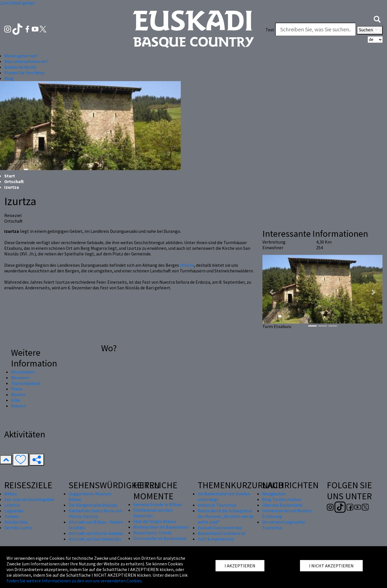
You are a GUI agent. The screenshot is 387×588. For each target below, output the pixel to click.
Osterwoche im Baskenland (160, 538)
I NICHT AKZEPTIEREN (331, 566)
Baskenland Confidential (222, 533)
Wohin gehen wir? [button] (21, 56)
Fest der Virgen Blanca (155, 521)
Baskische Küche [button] (20, 67)
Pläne (17, 389)
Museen (18, 406)
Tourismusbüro (26, 383)
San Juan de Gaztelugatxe (29, 499)
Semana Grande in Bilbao (157, 504)
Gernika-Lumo (18, 528)
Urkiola (187, 265)
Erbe (16, 400)
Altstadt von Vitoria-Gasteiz (96, 533)
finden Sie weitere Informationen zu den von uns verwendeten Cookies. (75, 581)
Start (10, 176)
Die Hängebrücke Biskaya (93, 505)
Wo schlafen (23, 372)
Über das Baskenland (282, 505)
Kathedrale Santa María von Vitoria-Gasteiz (95, 513)
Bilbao (11, 494)
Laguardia (14, 511)
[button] (377, 18)
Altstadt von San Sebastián (95, 539)
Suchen (370, 30)
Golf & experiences (216, 539)
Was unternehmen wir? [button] (26, 61)
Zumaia (11, 516)
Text (270, 30)
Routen (18, 394)
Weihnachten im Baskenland (161, 527)
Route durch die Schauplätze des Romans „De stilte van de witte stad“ (226, 516)
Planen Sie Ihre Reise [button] (24, 73)
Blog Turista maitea (281, 499)
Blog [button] (9, 78)
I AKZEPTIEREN (240, 566)
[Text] (316, 29)
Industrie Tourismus (217, 505)
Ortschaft (14, 181)
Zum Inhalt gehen (17, 3)
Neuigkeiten (274, 494)
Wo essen (20, 377)
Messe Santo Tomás (153, 533)
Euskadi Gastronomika (219, 528)
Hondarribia (16, 522)
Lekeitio (12, 505)
